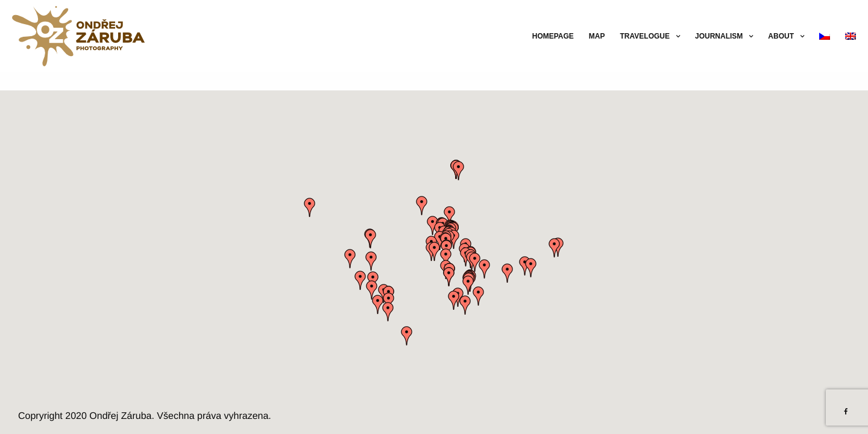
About (781, 36)
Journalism (719, 36)
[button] (449, 277)
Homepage (553, 36)
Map (597, 36)
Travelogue (645, 36)
